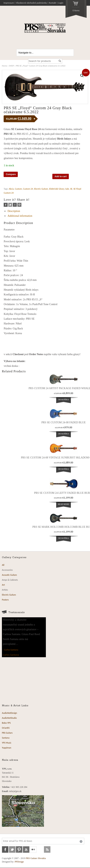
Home (4, 66)
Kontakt (53, 3)
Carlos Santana (11, 650)
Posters (5, 600)
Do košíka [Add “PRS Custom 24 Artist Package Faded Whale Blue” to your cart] (64, 400)
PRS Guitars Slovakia (36, 858)
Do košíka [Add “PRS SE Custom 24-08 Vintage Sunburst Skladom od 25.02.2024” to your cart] (64, 469)
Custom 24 (28, 189)
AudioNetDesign (9, 713)
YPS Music (7, 743)
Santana (6, 738)
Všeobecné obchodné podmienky (32, 3)
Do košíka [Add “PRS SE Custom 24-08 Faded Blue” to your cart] (64, 434)
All (3, 565)
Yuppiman (7, 748)
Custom (18, 189)
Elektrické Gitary (57, 189)
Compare (11, 174)
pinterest (19, 205)
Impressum (9, 3)
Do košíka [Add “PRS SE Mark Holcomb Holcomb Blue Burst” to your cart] (64, 538)
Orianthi (6, 728)
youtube (26, 849)
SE (71, 189)
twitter (10, 205)
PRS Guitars (7, 733)
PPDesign (19, 862)
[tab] (45, 211)
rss (47, 849)
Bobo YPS (6, 723)
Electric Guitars (41, 189)
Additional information (20, 216)
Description (14, 211)
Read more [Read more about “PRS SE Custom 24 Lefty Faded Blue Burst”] (64, 504)
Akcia (11, 189)
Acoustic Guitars (9, 575)
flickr (33, 849)
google (15, 205)
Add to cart (60, 176)
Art (3, 585)
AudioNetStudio (9, 718)
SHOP (12, 66)
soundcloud (40, 849)
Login (61, 3)
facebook (6, 205)
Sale (67, 189)
